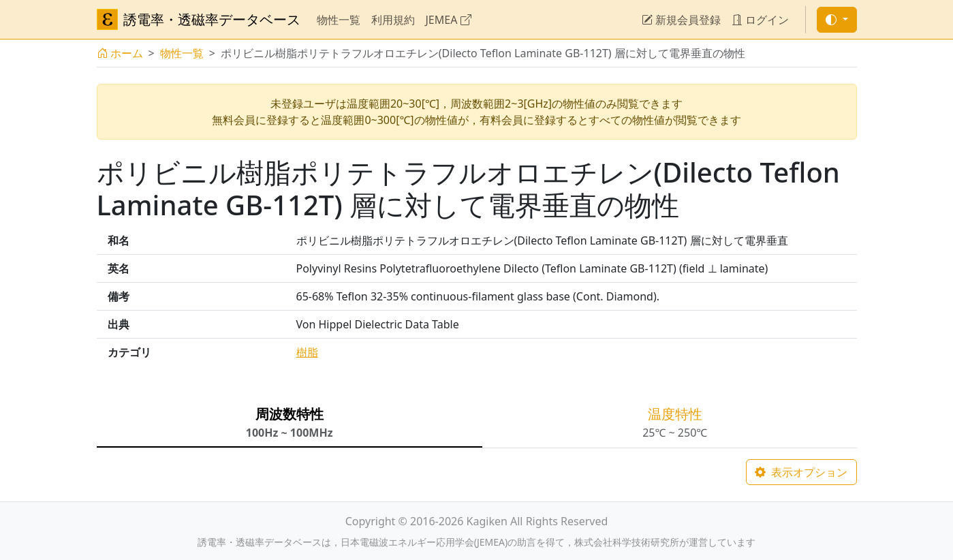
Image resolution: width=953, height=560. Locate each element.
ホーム (120, 53)
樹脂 (307, 352)
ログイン (760, 20)
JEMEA (449, 20)
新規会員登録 (681, 20)
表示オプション (801, 472)
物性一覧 (339, 20)
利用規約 (393, 20)
